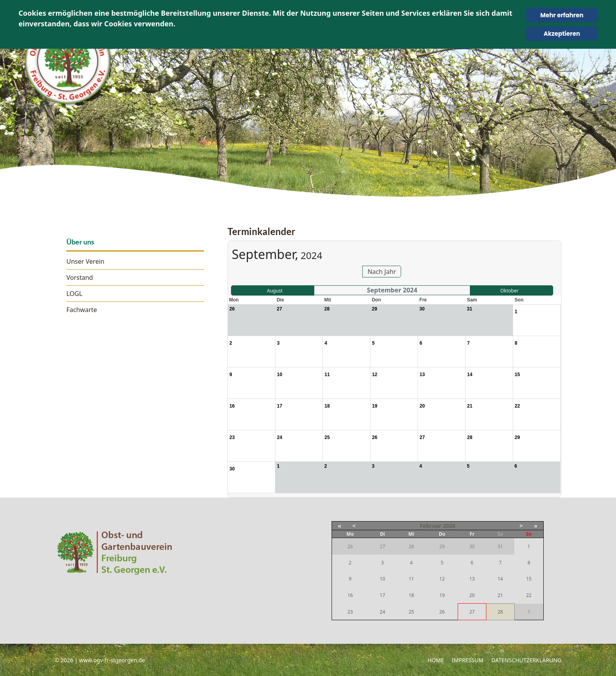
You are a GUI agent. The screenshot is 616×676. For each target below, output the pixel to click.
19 (442, 595)
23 (350, 612)
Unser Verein (85, 261)
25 (411, 612)
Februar (431, 526)
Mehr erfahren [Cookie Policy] (562, 15)
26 (442, 612)
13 (472, 579)
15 (529, 579)
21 (500, 595)
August (275, 291)
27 (472, 612)
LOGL (74, 294)
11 (411, 579)
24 (383, 612)
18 (411, 595)
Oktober (509, 291)
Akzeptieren (562, 34)
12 (442, 579)
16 (350, 595)
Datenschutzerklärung (526, 660)
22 (529, 595)
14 (500, 579)
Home (436, 660)
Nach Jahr (382, 272)
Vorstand (80, 277)
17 (383, 595)
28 (500, 612)
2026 (449, 526)
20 (472, 595)
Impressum (468, 660)
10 (383, 579)
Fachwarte (82, 310)
